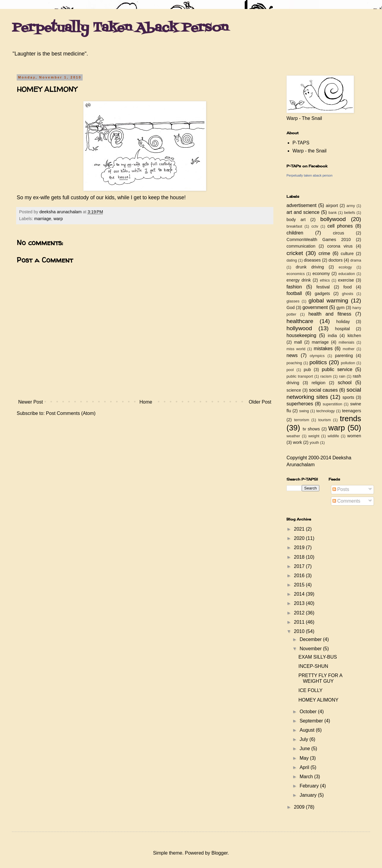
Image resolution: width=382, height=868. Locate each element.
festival (323, 287)
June (305, 749)
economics (296, 274)
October (309, 712)
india (332, 336)
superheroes (300, 404)
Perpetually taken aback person (309, 175)
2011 (300, 622)
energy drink (299, 280)
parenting (344, 356)
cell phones (340, 226)
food (347, 287)
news (292, 355)
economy (321, 274)
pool (290, 370)
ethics (325, 280)
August (308, 730)
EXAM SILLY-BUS (318, 657)
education (347, 274)
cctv (315, 226)
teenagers (352, 411)
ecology (345, 267)
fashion (294, 287)
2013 (300, 603)
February (310, 786)
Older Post (260, 402)
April (305, 767)
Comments (346, 501)
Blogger (219, 853)
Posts (341, 489)
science (294, 390)
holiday (343, 322)
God (291, 308)
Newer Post (31, 402)
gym (340, 308)
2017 (300, 566)
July (305, 739)
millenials (346, 342)
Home (146, 402)
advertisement (302, 205)
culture (347, 254)
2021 (300, 529)
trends (351, 418)
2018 (300, 557)
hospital (343, 329)
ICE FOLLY (311, 690)
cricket (295, 253)
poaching (294, 363)
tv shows (311, 429)
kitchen (354, 336)
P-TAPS (301, 143)
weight (314, 436)
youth (314, 443)
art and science (303, 212)
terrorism (301, 420)
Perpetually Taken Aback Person (120, 28)
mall (298, 342)
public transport (300, 376)
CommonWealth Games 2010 (319, 240)
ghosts (348, 294)
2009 (300, 807)
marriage (43, 219)
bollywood (333, 219)
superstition (332, 404)
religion (318, 383)
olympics (317, 356)
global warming (328, 301)
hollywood (299, 328)
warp (58, 219)
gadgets (322, 294)
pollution (348, 363)
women (354, 436)
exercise (346, 280)
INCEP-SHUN (313, 666)
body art (296, 220)
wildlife (333, 436)
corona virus (340, 246)
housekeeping (301, 335)
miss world (296, 349)
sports (348, 397)
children (295, 233)
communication (301, 246)
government (315, 307)
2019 (300, 547)
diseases (312, 260)
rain (342, 376)
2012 (300, 613)
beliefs (350, 213)
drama (356, 260)
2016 (300, 576)
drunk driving (310, 267)
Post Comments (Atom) (71, 413)
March (307, 777)
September (312, 721)
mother (349, 349)
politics (318, 362)
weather (293, 436)
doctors (336, 260)
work (298, 442)
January (309, 795)
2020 (300, 538)
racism (326, 376)
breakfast (294, 226)
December (311, 639)
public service (337, 369)
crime (324, 253)
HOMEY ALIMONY (318, 700)
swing (304, 411)
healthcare (300, 321)
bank (333, 213)
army (351, 206)
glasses (293, 301)
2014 (300, 594)
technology (326, 411)
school (345, 383)
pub (307, 370)
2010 (300, 631)
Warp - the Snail (309, 151)
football (294, 293)
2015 (300, 585)
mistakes (323, 349)
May (305, 758)
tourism (324, 420)
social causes (323, 390)
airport (332, 206)
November (311, 649)
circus (338, 233)
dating (292, 260)
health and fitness (330, 314)
